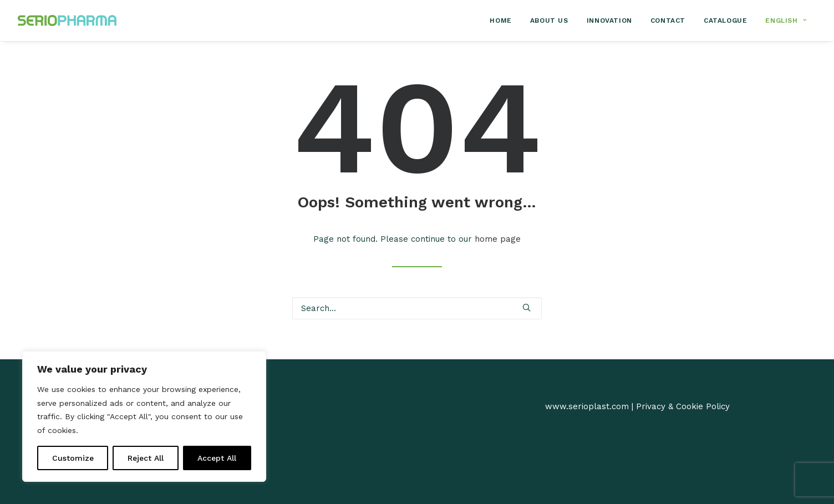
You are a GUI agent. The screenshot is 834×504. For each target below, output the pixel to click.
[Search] (417, 308)
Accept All (217, 458)
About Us (549, 21)
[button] (527, 307)
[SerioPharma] (67, 21)
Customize (73, 458)
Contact (668, 21)
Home (500, 21)
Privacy (651, 406)
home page (498, 239)
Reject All (146, 458)
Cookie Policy (703, 406)
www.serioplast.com (587, 406)
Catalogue (725, 21)
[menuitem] (504, 21)
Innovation (609, 21)
